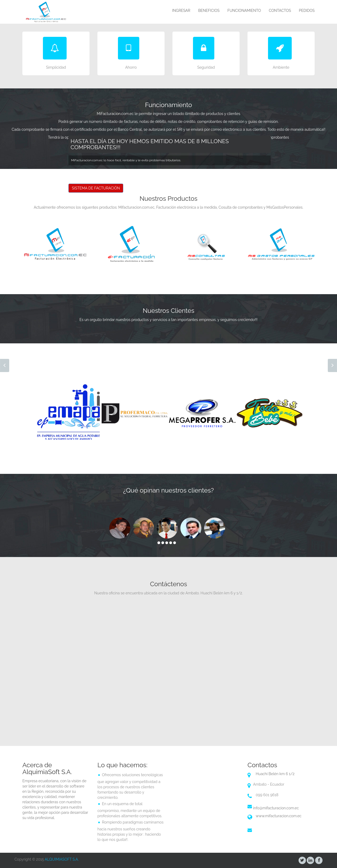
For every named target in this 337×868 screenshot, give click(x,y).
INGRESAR (181, 11)
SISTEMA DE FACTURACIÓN (96, 188)
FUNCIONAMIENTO (244, 11)
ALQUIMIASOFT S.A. (62, 859)
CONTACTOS (280, 11)
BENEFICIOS (209, 11)
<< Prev (5, 365)
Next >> (332, 365)
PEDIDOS (307, 11)
